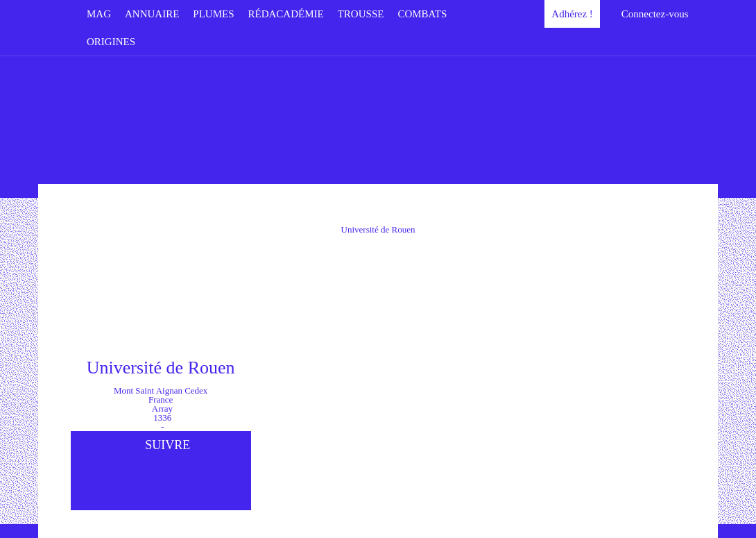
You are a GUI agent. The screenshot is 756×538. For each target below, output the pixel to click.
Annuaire (152, 14)
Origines (111, 42)
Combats (422, 14)
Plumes (213, 14)
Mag (99, 14)
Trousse (361, 14)
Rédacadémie (286, 14)
